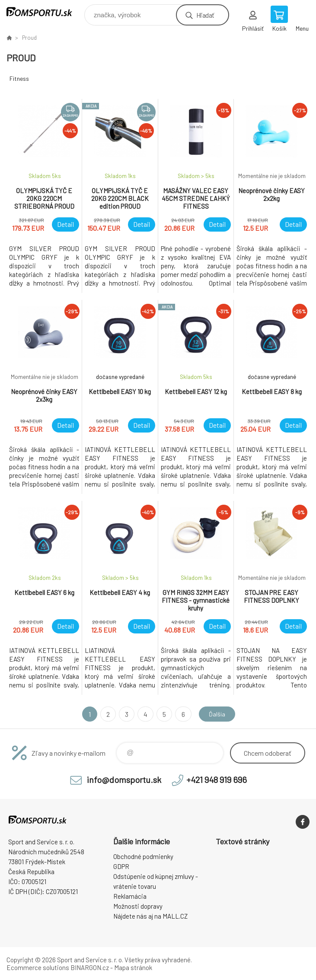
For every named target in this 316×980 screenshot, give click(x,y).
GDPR (121, 866)
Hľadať (205, 15)
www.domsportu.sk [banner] (45, 13)
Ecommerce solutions (38, 967)
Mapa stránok (133, 967)
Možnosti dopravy (138, 906)
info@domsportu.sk (124, 780)
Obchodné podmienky (143, 856)
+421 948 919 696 (217, 780)
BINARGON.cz (90, 967)
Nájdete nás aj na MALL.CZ (150, 916)
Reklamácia (130, 896)
